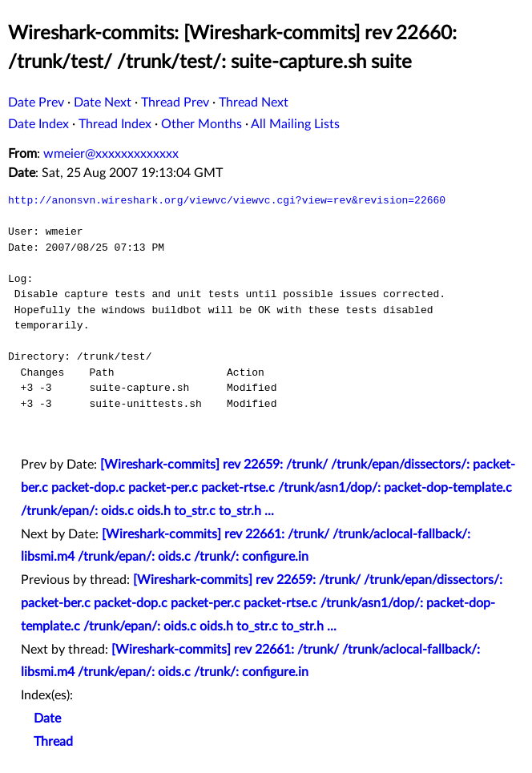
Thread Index (115, 124)
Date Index (38, 124)
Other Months (202, 124)
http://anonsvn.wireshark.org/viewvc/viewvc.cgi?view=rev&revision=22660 (227, 200)
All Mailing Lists (295, 124)
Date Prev (36, 103)
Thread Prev (175, 103)
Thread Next (254, 103)
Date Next (103, 103)
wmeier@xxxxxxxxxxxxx (111, 154)
